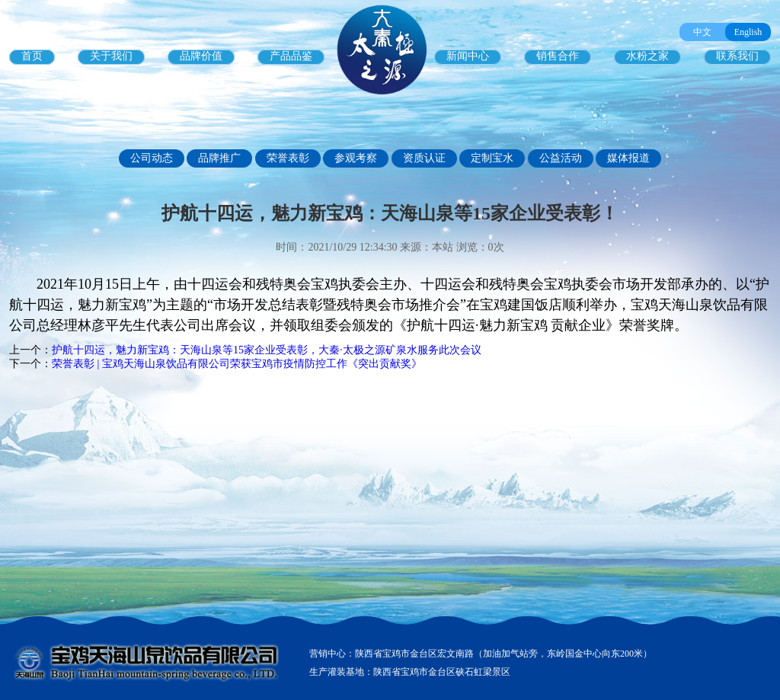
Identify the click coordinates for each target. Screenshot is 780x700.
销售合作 (558, 56)
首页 (32, 56)
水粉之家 (647, 56)
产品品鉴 (291, 56)
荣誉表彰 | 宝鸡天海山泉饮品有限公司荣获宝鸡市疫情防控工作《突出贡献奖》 (237, 364)
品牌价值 (201, 56)
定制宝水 (492, 158)
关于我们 (111, 56)
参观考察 (356, 158)
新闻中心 (468, 56)
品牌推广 (219, 158)
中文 (702, 32)
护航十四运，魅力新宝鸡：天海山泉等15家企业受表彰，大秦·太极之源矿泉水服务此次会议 (267, 350)
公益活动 (561, 158)
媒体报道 (628, 158)
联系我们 (737, 56)
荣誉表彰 (288, 158)
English (748, 32)
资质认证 (424, 158)
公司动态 (152, 158)
